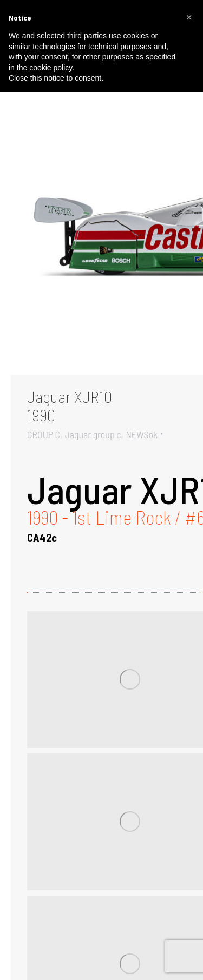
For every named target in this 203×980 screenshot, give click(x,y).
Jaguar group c (93, 434)
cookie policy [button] (51, 68)
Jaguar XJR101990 (70, 406)
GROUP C (44, 434)
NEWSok (142, 434)
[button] (189, 17)
